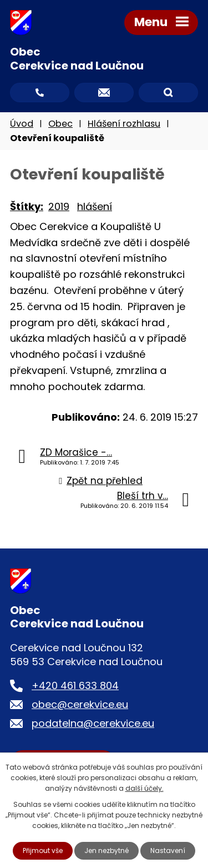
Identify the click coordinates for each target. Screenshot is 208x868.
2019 (59, 206)
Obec (60, 124)
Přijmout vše (43, 850)
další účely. (144, 788)
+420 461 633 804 (75, 685)
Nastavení (168, 850)
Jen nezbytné (106, 850)
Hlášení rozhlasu (124, 124)
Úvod (22, 124)
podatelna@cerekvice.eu (93, 723)
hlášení (95, 206)
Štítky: (27, 206)
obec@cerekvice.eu (80, 704)
